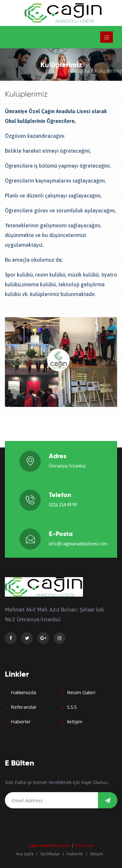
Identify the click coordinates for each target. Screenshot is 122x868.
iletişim (75, 721)
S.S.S (72, 707)
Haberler (21, 721)
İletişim (97, 854)
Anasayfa (79, 71)
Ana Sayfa (25, 854)
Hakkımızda (23, 692)
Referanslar (24, 707)
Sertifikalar (50, 854)
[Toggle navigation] (107, 37)
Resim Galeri (81, 692)
